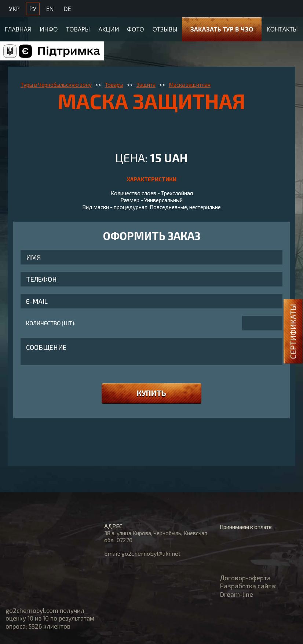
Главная (18, 28)
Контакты (282, 28)
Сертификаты (293, 332)
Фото (135, 28)
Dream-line (236, 594)
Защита (146, 85)
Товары (78, 28)
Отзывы (165, 28)
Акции (109, 28)
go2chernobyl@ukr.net (151, 553)
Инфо (49, 28)
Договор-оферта (245, 578)
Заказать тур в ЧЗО (222, 28)
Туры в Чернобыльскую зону (56, 85)
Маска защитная (190, 85)
